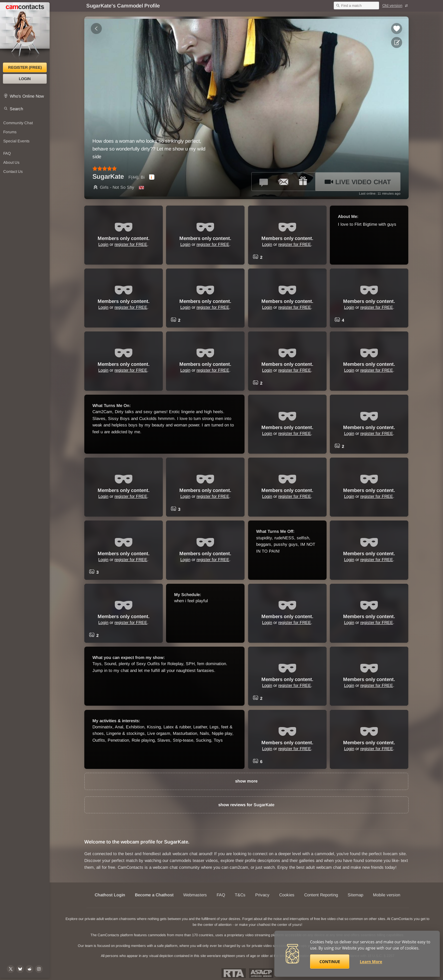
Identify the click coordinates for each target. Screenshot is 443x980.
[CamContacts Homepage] (25, 32)
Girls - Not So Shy (113, 187)
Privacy (262, 895)
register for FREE (131, 244)
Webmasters (195, 895)
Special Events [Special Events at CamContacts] (16, 141)
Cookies (287, 895)
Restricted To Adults (234, 973)
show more (246, 781)
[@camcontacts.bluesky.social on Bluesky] (20, 969)
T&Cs (240, 895)
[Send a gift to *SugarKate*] (303, 182)
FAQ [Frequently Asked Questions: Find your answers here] (7, 153)
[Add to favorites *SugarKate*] (397, 29)
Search (16, 109)
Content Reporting (321, 895)
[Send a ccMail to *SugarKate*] (283, 182)
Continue (330, 962)
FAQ (221, 895)
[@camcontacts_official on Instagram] (39, 969)
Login (25, 79)
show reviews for (246, 805)
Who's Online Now (27, 96)
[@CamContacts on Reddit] (30, 969)
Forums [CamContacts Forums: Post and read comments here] (10, 132)
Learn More (371, 962)
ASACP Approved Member (261, 973)
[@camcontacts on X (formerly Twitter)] (11, 969)
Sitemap (355, 895)
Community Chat (18, 123)
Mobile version (387, 895)
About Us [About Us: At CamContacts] (11, 162)
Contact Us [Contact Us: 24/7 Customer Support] (13, 172)
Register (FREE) (25, 67)
